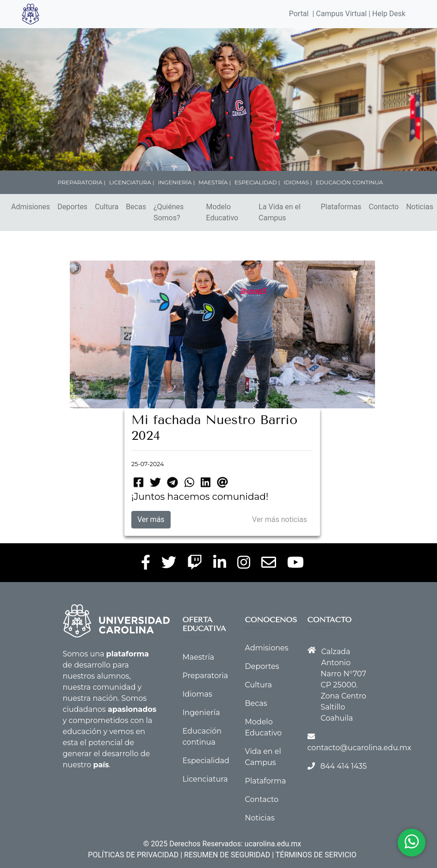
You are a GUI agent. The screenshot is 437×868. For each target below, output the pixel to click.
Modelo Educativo (222, 212)
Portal (299, 14)
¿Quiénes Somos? (169, 212)
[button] (33, 97)
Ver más (151, 519)
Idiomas (197, 694)
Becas (136, 207)
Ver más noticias (280, 519)
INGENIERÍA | (177, 182)
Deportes (72, 207)
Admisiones (31, 207)
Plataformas (341, 207)
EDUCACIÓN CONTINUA (349, 182)
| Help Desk (386, 14)
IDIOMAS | (298, 182)
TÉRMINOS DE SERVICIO (316, 855)
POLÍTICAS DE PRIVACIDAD (133, 855)
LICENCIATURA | (132, 182)
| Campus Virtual (339, 14)
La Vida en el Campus (280, 212)
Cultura (107, 207)
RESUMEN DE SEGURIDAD (227, 855)
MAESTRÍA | (215, 182)
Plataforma (266, 781)
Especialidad (206, 761)
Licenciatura (205, 779)
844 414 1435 (344, 766)
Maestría (199, 657)
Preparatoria (206, 676)
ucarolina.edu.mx (273, 844)
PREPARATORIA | (82, 182)
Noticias (260, 818)
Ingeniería (201, 713)
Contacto (384, 207)
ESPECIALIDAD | (257, 182)
